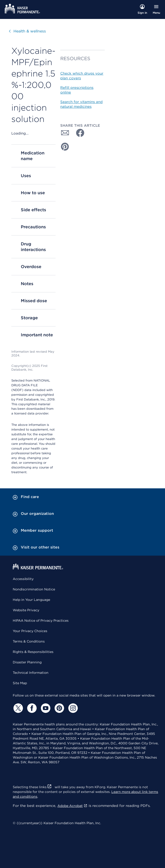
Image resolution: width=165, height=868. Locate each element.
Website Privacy (26, 610)
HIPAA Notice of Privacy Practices (41, 621)
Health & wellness (26, 31)
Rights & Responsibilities (33, 652)
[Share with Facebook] (78, 133)
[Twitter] (17, 708)
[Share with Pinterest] (65, 147)
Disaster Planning (27, 662)
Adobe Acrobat (72, 806)
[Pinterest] (59, 708)
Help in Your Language (31, 600)
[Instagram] (72, 708)
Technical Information (31, 673)
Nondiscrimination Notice (34, 589)
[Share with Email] (65, 133)
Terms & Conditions (29, 641)
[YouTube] (45, 708)
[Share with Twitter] (91, 133)
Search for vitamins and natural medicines (81, 104)
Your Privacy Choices (30, 631)
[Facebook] (31, 708)
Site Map (20, 683)
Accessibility (23, 579)
